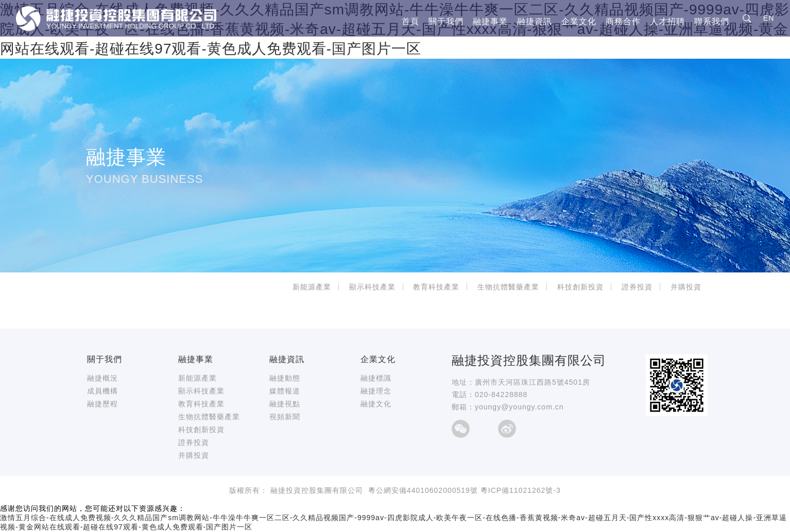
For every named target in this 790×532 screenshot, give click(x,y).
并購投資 (686, 287)
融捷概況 (102, 378)
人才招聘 (667, 22)
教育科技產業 (436, 287)
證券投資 (637, 287)
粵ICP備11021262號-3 (521, 490)
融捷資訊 (535, 22)
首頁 (410, 22)
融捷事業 (490, 22)
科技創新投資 (580, 287)
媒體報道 (285, 391)
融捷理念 (376, 391)
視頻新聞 (285, 417)
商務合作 (623, 22)
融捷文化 (376, 404)
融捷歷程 (102, 404)
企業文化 (579, 22)
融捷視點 (285, 404)
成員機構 (102, 391)
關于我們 (446, 22)
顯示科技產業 (372, 287)
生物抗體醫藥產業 (508, 287)
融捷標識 (376, 378)
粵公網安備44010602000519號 (423, 490)
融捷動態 (285, 378)
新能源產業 (312, 287)
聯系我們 (712, 22)
